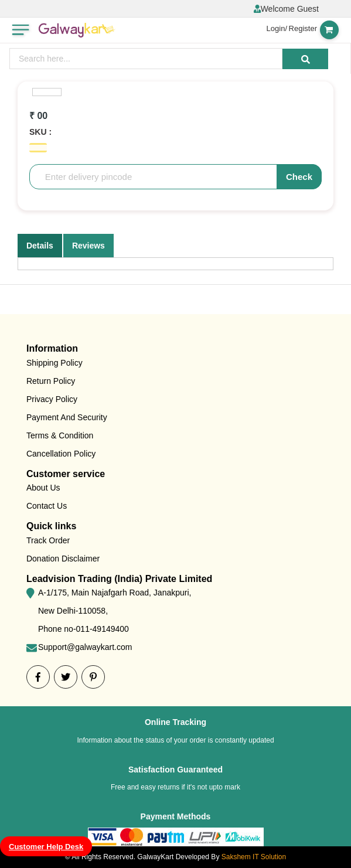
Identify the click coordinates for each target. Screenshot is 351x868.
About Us (43, 488)
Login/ (277, 28)
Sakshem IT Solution (254, 857)
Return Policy (51, 381)
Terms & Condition (60, 435)
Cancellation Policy (61, 454)
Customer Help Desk (46, 847)
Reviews (88, 246)
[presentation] (146, 59)
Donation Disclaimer (63, 559)
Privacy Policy (52, 399)
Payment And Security (67, 417)
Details (40, 246)
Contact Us (47, 506)
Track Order (48, 540)
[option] (47, 92)
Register (303, 28)
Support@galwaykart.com (85, 647)
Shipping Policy (54, 363)
